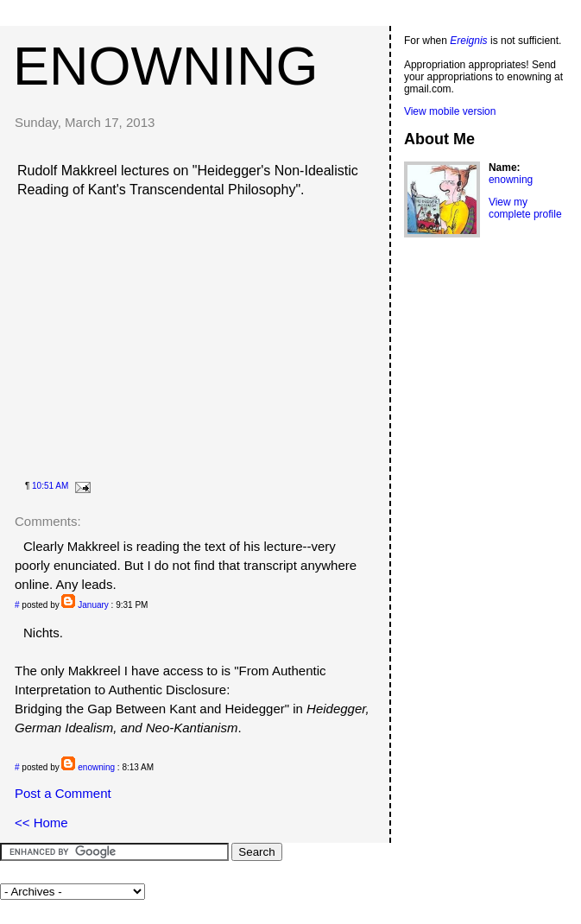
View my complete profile (525, 208)
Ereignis (468, 41)
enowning (165, 66)
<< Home (41, 823)
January (93, 605)
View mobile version (450, 111)
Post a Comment (63, 793)
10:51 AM (50, 486)
